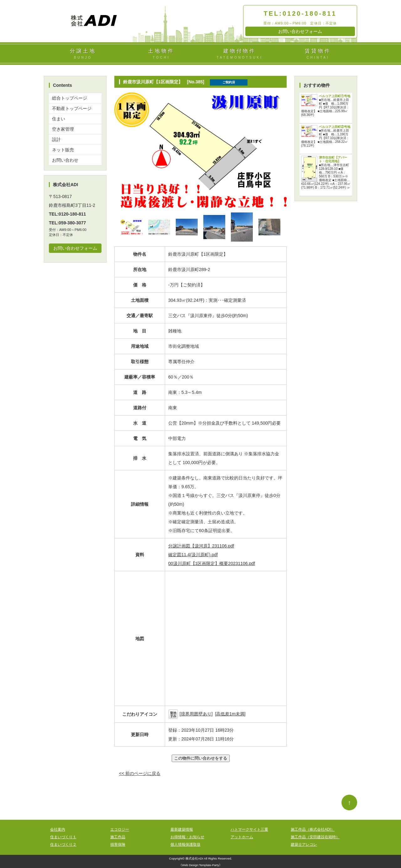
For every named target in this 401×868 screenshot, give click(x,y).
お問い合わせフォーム (300, 31)
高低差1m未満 (230, 714)
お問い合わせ (65, 160)
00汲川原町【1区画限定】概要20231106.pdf (212, 563)
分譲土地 (83, 54)
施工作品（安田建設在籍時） (315, 837)
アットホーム (242, 837)
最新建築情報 (182, 829)
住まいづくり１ (63, 837)
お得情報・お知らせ (187, 837)
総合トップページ (70, 98)
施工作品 (118, 837)
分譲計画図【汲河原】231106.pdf (201, 546)
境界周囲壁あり (196, 714)
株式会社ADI (194, 858)
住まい (59, 119)
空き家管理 (63, 129)
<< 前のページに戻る (140, 773)
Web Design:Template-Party (200, 865)
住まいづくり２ (63, 844)
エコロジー (120, 829)
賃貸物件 (318, 54)
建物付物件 (240, 54)
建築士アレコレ (304, 844)
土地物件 (161, 54)
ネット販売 (63, 150)
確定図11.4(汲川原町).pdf (193, 555)
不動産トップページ (72, 108)
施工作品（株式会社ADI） (313, 829)
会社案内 (58, 829)
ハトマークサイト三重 (249, 829)
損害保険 (118, 844)
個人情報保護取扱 (185, 844)
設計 (56, 139)
